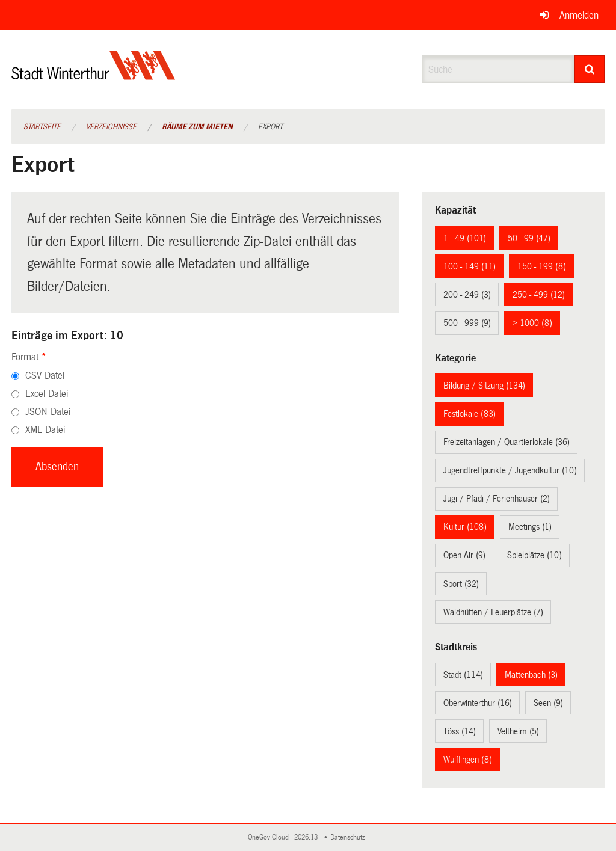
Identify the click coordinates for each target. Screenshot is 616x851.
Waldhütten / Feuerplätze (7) (493, 612)
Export (270, 127)
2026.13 (307, 837)
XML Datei (45, 430)
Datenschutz (350, 837)
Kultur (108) (465, 527)
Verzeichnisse (111, 127)
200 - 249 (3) (467, 295)
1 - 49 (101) (465, 238)
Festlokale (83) (470, 414)
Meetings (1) (530, 527)
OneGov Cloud (270, 837)
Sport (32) (461, 584)
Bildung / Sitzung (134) (484, 386)
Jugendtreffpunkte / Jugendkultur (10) (510, 470)
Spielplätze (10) (534, 555)
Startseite (42, 127)
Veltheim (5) (518, 731)
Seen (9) (548, 703)
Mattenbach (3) (531, 675)
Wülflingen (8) (468, 760)
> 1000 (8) (532, 323)
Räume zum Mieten (197, 127)
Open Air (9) (464, 555)
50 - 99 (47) (529, 238)
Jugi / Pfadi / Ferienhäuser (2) (497, 499)
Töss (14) (460, 731)
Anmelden (579, 15)
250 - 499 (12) (539, 295)
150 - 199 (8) (542, 266)
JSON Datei (48, 412)
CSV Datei (45, 376)
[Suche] (590, 69)
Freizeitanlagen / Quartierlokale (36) (507, 442)
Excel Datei (47, 394)
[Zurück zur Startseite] (94, 75)
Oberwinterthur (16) (478, 703)
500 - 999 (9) (467, 323)
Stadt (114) (463, 675)
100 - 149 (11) (470, 266)
